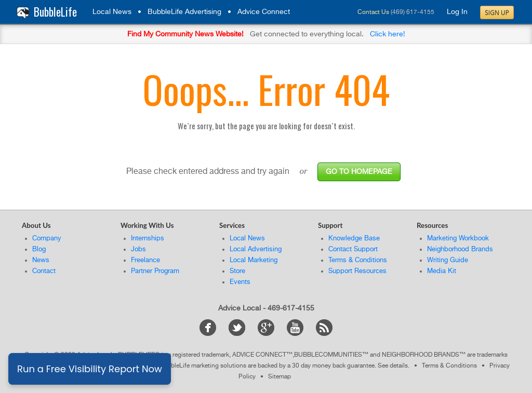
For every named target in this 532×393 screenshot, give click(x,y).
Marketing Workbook (458, 239)
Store (237, 271)
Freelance (145, 260)
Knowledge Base (354, 239)
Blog (39, 249)
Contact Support (353, 249)
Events (240, 282)
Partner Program (155, 271)
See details (393, 366)
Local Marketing (254, 260)
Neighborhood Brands (460, 249)
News (41, 260)
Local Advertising (256, 249)
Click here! (388, 34)
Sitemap (280, 377)
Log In (457, 12)
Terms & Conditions (358, 260)
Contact (44, 271)
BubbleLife (55, 12)
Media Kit (442, 271)
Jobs (138, 249)
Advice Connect (264, 12)
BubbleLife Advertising (184, 12)
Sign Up (497, 13)
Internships (148, 239)
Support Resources (357, 271)
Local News (112, 12)
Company (47, 239)
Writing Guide (448, 260)
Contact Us (373, 12)
